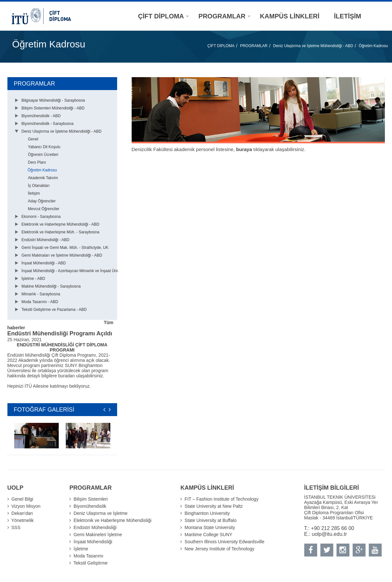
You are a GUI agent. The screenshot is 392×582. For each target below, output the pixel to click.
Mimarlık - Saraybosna (41, 294)
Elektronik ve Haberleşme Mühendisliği (112, 520)
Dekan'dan (22, 513)
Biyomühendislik (90, 506)
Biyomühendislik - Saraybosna (48, 124)
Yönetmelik (22, 520)
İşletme (81, 549)
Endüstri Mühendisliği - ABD (46, 240)
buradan (67, 376)
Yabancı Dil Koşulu (44, 147)
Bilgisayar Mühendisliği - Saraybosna (53, 100)
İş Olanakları (39, 186)
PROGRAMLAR (254, 46)
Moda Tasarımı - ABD (40, 302)
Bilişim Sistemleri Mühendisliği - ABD (53, 108)
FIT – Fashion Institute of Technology (221, 499)
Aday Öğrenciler (42, 201)
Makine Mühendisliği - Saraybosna (51, 286)
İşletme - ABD (33, 279)
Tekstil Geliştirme (91, 563)
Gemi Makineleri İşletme (98, 535)
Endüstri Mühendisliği (95, 527)
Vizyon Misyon (26, 506)
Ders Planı (37, 162)
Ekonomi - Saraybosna (41, 217)
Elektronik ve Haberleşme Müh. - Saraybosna (60, 232)
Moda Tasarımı (88, 556)
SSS (16, 527)
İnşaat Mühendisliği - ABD (44, 263)
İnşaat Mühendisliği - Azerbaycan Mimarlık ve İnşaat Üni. (70, 271)
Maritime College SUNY (208, 535)
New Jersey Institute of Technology (219, 549)
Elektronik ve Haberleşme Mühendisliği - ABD (60, 224)
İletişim (34, 193)
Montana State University (210, 527)
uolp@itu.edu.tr (330, 534)
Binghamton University (207, 513)
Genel (33, 139)
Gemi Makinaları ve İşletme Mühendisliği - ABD (62, 255)
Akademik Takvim (43, 178)
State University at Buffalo (211, 520)
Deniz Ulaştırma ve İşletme (101, 513)
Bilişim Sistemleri (91, 499)
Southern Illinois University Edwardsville (224, 542)
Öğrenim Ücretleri (43, 155)
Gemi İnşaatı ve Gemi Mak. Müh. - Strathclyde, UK (65, 248)
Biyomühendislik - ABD (41, 116)
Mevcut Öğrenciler (44, 209)
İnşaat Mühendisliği (93, 542)
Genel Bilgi (22, 499)
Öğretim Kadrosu (373, 46)
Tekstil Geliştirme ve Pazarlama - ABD (54, 310)
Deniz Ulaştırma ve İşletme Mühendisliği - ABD (313, 46)
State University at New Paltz (214, 506)
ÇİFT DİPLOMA (221, 46)
